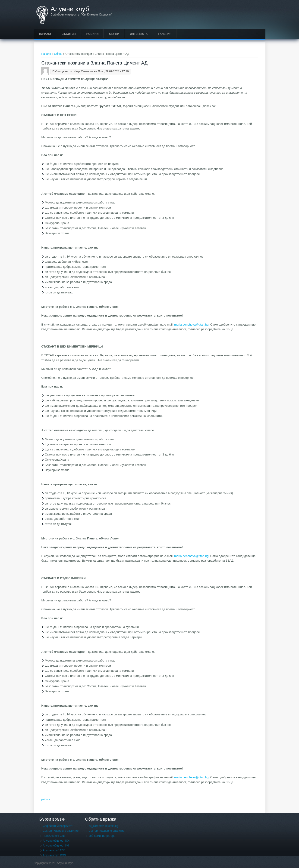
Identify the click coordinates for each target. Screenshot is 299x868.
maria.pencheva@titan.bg (191, 325)
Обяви (114, 34)
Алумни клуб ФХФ (54, 855)
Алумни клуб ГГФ (54, 850)
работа (46, 799)
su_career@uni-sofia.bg (103, 826)
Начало (45, 34)
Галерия (165, 34)
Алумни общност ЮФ (57, 841)
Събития (69, 34)
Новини (93, 34)
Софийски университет (58, 826)
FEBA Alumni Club (54, 836)
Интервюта (139, 34)
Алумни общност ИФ (56, 846)
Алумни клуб (70, 9)
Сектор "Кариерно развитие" (61, 831)
